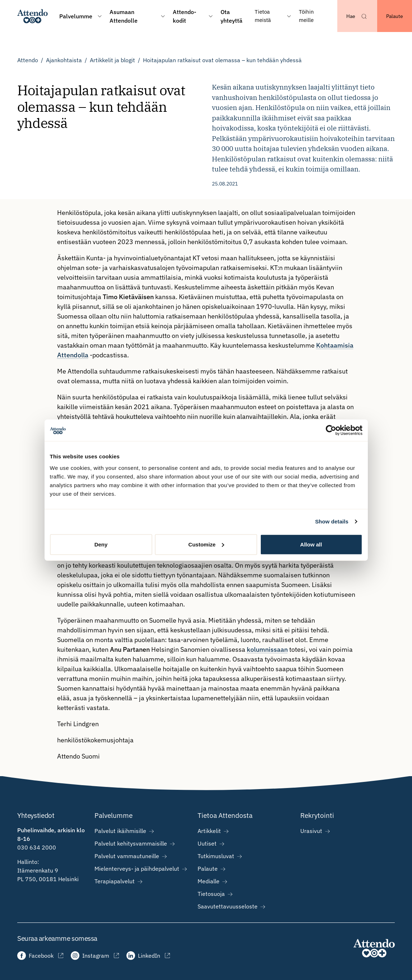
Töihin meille (306, 16)
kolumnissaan (267, 649)
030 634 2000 (37, 847)
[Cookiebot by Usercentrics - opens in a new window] (331, 430)
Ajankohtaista (64, 60)
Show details (332, 521)
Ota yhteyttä (232, 16)
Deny (101, 544)
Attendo (28, 60)
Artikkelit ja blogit (112, 60)
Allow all (311, 544)
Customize (206, 544)
